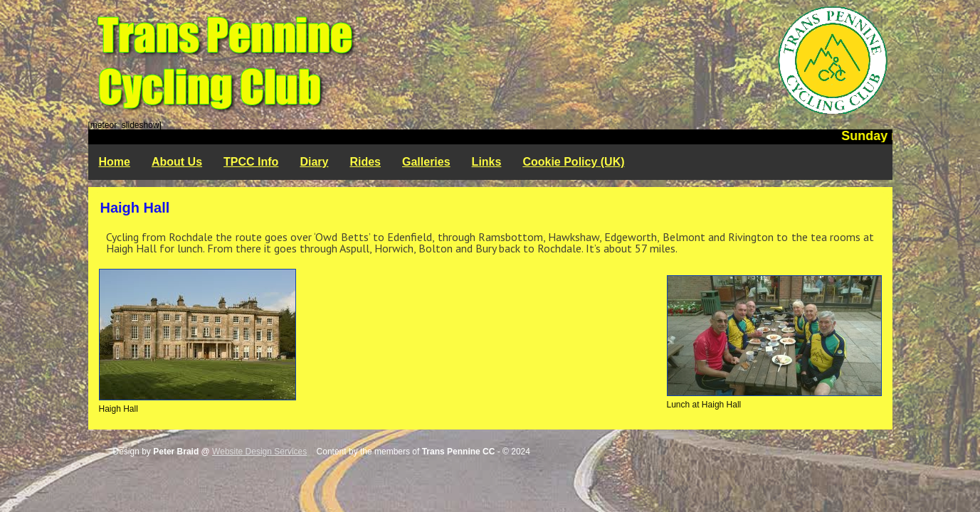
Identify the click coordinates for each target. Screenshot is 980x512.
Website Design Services (259, 452)
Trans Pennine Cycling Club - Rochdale (490, 60)
